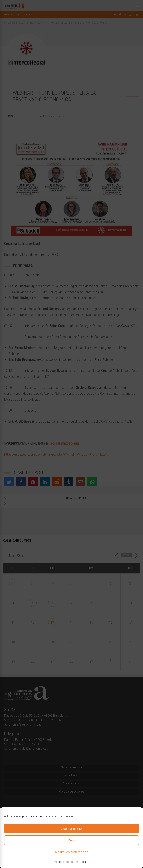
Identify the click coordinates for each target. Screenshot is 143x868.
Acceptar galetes (71, 829)
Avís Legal (81, 862)
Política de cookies (64, 862)
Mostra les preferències (71, 852)
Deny (71, 840)
